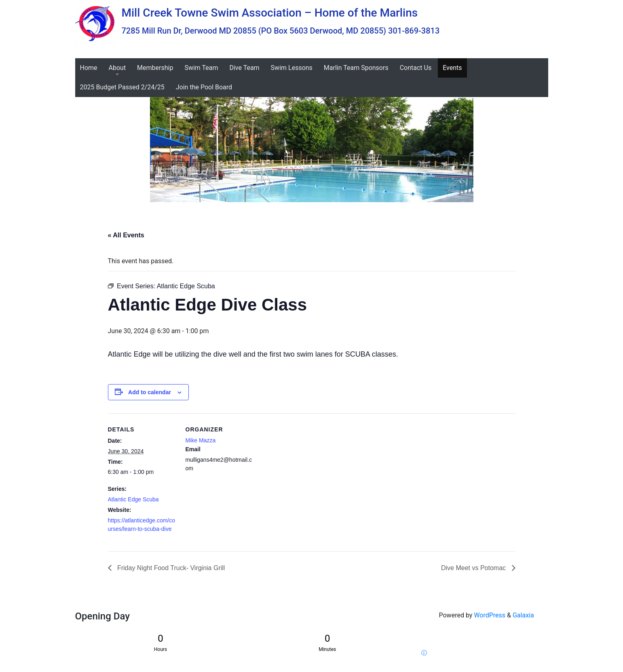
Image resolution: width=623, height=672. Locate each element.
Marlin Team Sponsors (356, 68)
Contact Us (416, 68)
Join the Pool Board (204, 87)
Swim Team (201, 68)
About (117, 68)
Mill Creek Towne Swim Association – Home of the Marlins (270, 13)
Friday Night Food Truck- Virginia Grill (170, 568)
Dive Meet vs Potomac (474, 568)
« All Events (126, 235)
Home (89, 68)
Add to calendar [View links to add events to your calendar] (150, 392)
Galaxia (523, 615)
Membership (155, 68)
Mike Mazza (201, 440)
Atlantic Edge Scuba (133, 499)
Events (452, 68)
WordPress (490, 615)
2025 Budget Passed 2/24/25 (122, 87)
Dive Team (244, 68)
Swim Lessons (292, 68)
